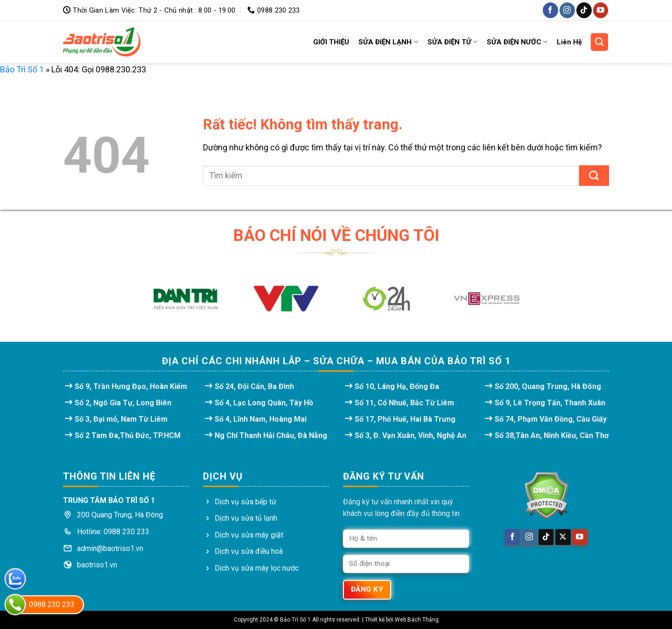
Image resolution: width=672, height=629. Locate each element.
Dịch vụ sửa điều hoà (249, 551)
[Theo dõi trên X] (563, 537)
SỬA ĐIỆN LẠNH (388, 42)
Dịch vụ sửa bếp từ (245, 502)
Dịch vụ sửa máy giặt (249, 535)
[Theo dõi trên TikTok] (584, 10)
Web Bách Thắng (417, 620)
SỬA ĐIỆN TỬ (452, 42)
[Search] (600, 42)
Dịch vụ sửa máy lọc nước (257, 568)
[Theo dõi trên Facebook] (550, 10)
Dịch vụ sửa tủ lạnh (246, 518)
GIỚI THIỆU (331, 42)
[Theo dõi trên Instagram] (567, 10)
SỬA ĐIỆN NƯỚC (517, 42)
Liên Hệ (569, 42)
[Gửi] (594, 176)
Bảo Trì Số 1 (22, 69)
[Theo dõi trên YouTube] (601, 10)
